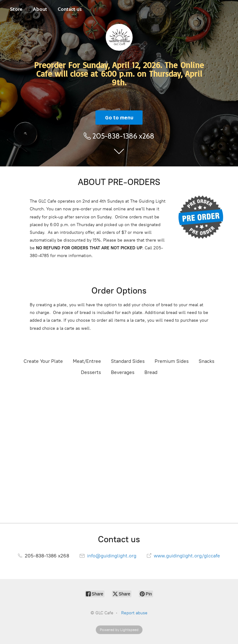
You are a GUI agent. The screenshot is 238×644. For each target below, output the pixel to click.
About (40, 9)
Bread (151, 372)
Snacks (207, 361)
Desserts (91, 372)
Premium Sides (172, 361)
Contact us (70, 9)
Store (16, 9)
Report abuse (134, 613)
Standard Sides (128, 361)
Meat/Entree (87, 361)
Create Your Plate (43, 361)
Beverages (123, 372)
